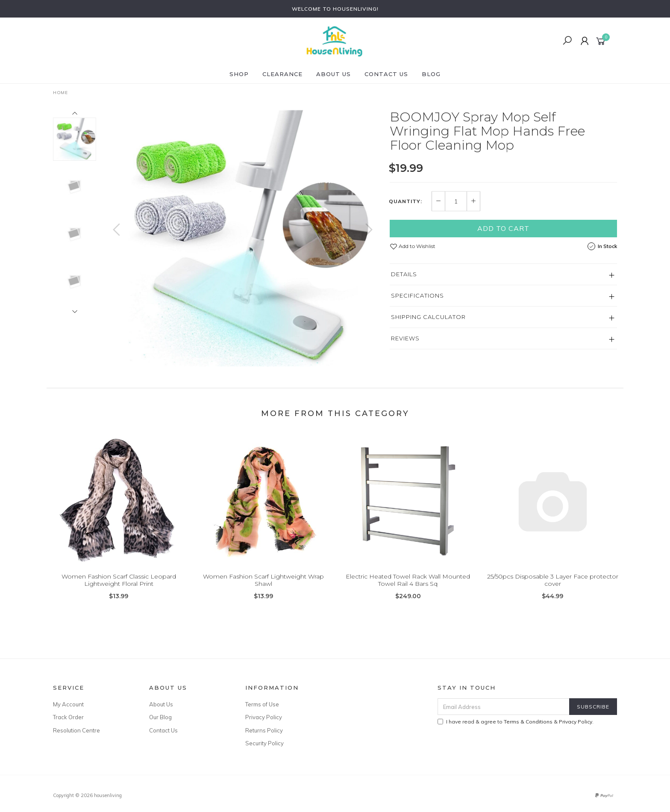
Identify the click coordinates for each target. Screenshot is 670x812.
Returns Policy (264, 730)
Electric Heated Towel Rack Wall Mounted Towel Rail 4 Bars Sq (408, 586)
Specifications (417, 295)
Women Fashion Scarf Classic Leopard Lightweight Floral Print (119, 586)
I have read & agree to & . (516, 722)
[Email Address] (504, 707)
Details (404, 274)
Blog (431, 74)
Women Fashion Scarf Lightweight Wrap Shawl (263, 586)
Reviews (405, 338)
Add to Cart (503, 228)
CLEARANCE (282, 74)
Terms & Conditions (528, 722)
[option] (243, 238)
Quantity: (406, 201)
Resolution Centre (76, 730)
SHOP (239, 74)
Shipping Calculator (428, 317)
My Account (68, 704)
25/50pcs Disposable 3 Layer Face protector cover (553, 586)
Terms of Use (262, 704)
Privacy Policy (264, 717)
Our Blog (160, 717)
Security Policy (264, 743)
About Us (334, 74)
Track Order (68, 717)
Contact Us (386, 74)
